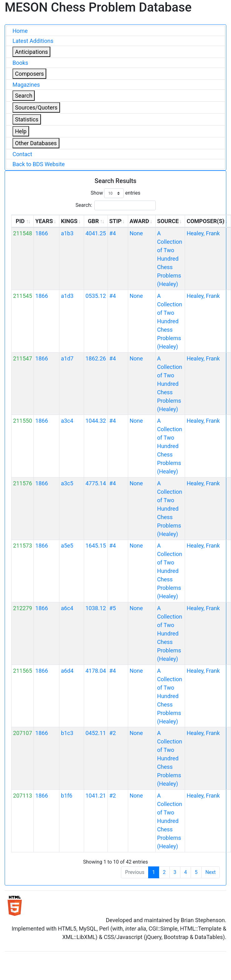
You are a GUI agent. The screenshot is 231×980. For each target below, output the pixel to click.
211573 (23, 546)
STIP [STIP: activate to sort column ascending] (115, 221)
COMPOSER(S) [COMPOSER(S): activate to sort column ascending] (205, 221)
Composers (29, 74)
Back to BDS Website (39, 164)
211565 (23, 671)
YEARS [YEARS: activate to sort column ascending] (44, 221)
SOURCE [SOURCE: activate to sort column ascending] (168, 221)
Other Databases (36, 143)
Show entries (115, 193)
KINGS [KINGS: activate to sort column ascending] (69, 221)
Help (21, 131)
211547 (23, 358)
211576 (23, 483)
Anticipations (31, 52)
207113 (23, 796)
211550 (23, 421)
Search (24, 96)
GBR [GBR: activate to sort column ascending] (93, 221)
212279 (23, 608)
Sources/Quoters (36, 107)
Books (20, 63)
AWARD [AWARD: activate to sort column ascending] (139, 221)
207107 (23, 733)
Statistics (27, 119)
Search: (115, 205)
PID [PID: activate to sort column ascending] (20, 221)
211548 (23, 233)
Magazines (26, 85)
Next (211, 872)
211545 (23, 296)
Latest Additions (33, 41)
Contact (22, 154)
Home (20, 31)
